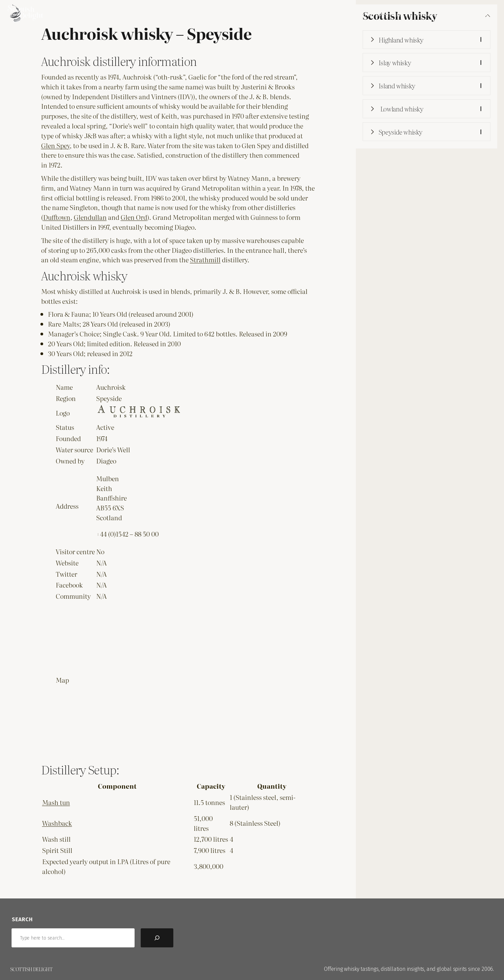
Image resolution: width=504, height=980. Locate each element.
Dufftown (57, 217)
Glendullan (90, 217)
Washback (57, 823)
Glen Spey (55, 145)
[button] (427, 40)
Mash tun (56, 802)
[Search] (157, 938)
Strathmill (205, 259)
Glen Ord (134, 217)
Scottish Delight (31, 969)
